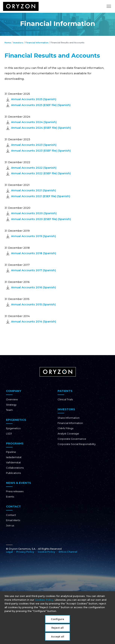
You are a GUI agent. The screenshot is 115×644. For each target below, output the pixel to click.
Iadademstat (14, 457)
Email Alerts (13, 520)
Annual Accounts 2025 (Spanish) (34, 99)
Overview (12, 399)
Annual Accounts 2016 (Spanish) (33, 287)
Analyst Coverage (68, 434)
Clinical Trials (65, 399)
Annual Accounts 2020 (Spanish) (34, 213)
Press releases (15, 491)
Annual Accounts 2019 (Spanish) (33, 236)
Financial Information (37, 43)
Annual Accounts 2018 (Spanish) (34, 253)
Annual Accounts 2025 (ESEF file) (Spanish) (41, 105)
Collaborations (15, 468)
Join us (10, 525)
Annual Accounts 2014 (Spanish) (34, 322)
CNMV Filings (65, 428)
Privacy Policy (25, 552)
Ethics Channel (68, 552)
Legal (9, 552)
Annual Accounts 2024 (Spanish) (34, 122)
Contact (13, 506)
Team (9, 410)
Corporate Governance (72, 439)
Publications (13, 473)
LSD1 (9, 434)
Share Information (69, 418)
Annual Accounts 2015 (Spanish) (33, 304)
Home (8, 43)
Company (14, 391)
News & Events (18, 483)
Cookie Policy (47, 552)
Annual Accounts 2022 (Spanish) (34, 168)
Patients (65, 391)
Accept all (58, 638)
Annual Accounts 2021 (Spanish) (33, 190)
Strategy (11, 405)
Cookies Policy (44, 601)
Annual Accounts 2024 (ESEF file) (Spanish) (41, 128)
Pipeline (11, 452)
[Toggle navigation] (109, 8)
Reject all (57, 629)
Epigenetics (16, 420)
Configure (57, 620)
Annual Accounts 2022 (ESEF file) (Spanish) (41, 173)
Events (10, 497)
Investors (18, 43)
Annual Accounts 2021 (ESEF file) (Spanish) (41, 196)
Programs (15, 443)
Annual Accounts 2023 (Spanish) (34, 145)
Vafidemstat (13, 462)
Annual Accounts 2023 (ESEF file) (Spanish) (41, 151)
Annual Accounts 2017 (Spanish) (33, 270)
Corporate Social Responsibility (77, 444)
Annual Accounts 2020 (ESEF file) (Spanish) (41, 219)
